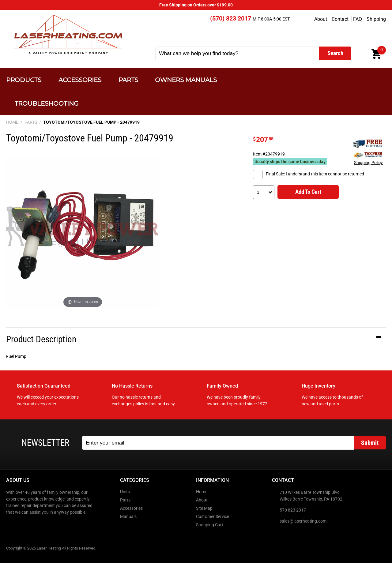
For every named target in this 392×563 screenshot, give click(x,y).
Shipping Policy (368, 163)
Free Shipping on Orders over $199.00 (196, 5)
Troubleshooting (47, 103)
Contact (340, 19)
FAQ (358, 19)
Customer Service (213, 517)
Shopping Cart (210, 525)
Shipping (376, 19)
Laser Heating (68, 34)
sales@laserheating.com (303, 521)
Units (125, 492)
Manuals (128, 517)
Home (202, 492)
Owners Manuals (186, 80)
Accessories (80, 80)
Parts (128, 80)
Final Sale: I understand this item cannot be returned (315, 174)
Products (24, 80)
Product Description (41, 339)
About (321, 19)
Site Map (204, 508)
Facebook (11, 525)
